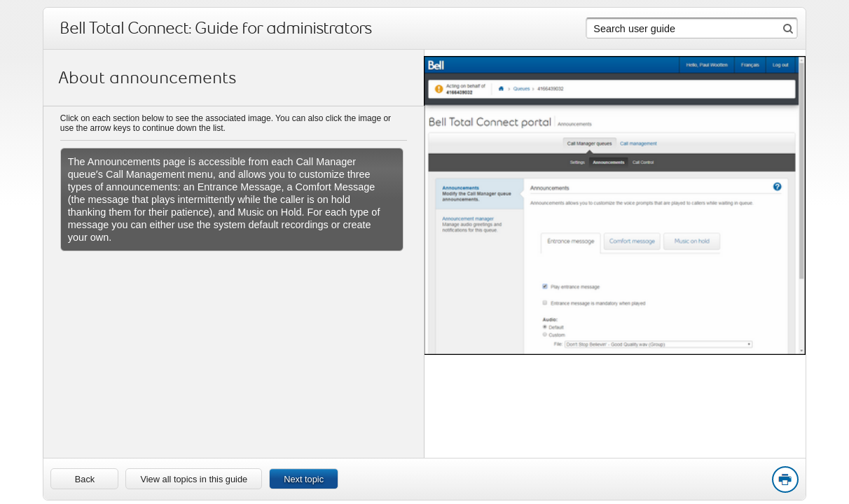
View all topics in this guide (194, 479)
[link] (84, 479)
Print (785, 480)
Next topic (304, 479)
